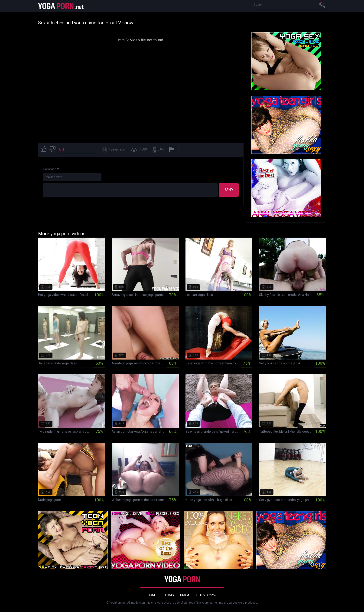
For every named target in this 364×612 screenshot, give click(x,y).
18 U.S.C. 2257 (206, 595)
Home (152, 595)
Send (229, 190)
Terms (168, 595)
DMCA (185, 595)
